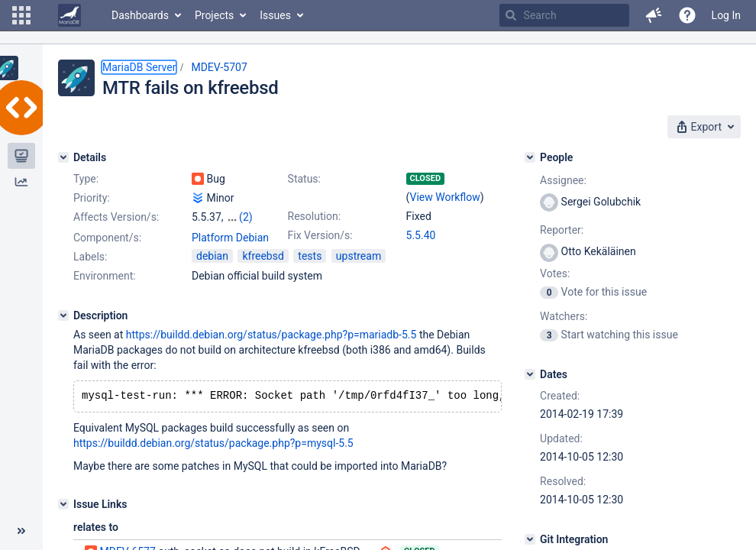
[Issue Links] (63, 506)
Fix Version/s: (320, 235)
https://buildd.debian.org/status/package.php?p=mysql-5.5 (213, 445)
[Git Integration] (530, 539)
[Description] (63, 315)
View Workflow (445, 197)
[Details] (63, 157)
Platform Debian (230, 238)
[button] (21, 15)
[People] (530, 157)
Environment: (105, 276)
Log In (726, 15)
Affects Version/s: (116, 217)
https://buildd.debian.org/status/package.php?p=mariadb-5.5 (271, 335)
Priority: (92, 198)
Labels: (90, 257)
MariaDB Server (139, 67)
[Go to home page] (69, 15)
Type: (86, 179)
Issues (275, 15)
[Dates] (530, 374)
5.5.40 (421, 235)
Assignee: (563, 180)
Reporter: (562, 230)
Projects (214, 15)
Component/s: (107, 238)
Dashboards (140, 15)
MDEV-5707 (219, 67)
